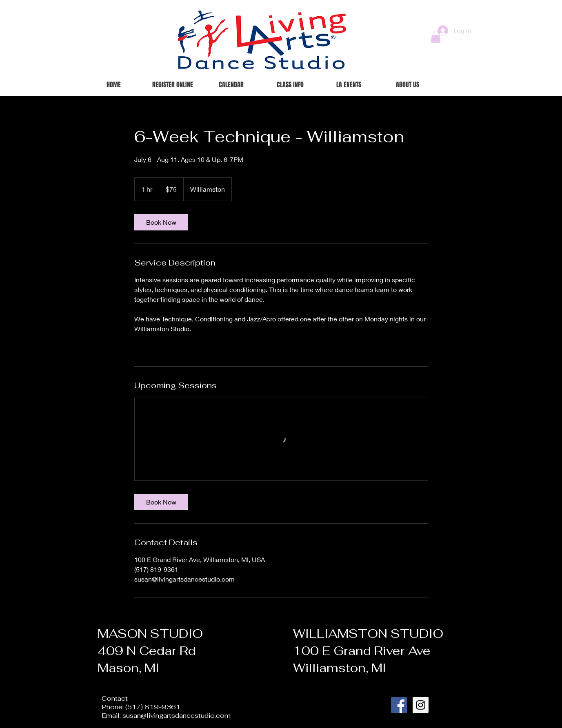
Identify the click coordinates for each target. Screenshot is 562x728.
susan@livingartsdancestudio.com (177, 716)
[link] (161, 222)
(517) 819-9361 (153, 707)
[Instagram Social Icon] (421, 705)
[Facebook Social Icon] (399, 705)
